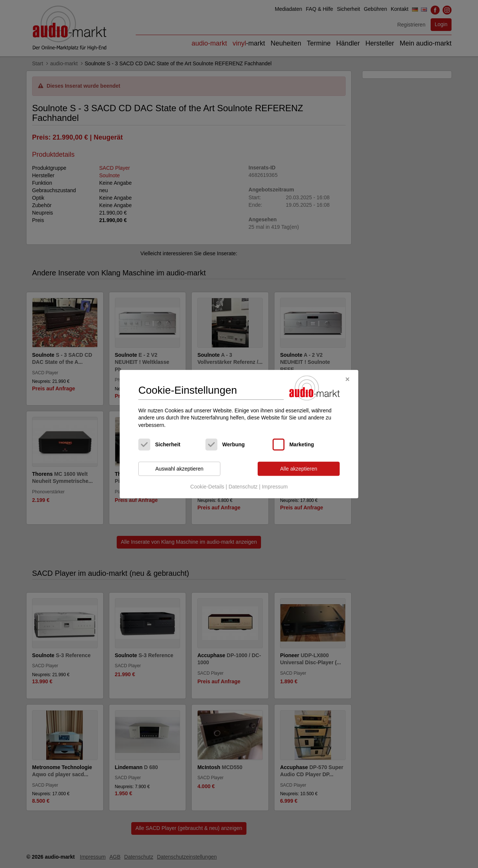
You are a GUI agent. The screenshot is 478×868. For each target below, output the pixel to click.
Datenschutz (243, 487)
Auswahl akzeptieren (179, 469)
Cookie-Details (207, 487)
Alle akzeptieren (299, 469)
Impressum (275, 487)
